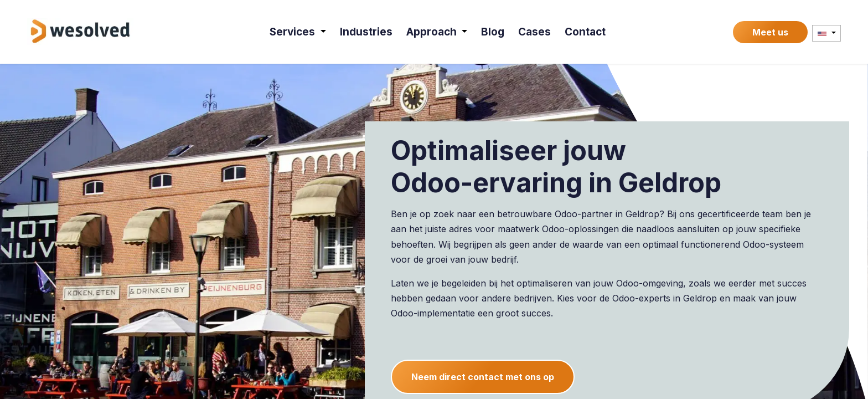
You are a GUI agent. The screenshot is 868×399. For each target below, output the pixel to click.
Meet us (770, 32)
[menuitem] (298, 32)
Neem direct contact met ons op (483, 377)
